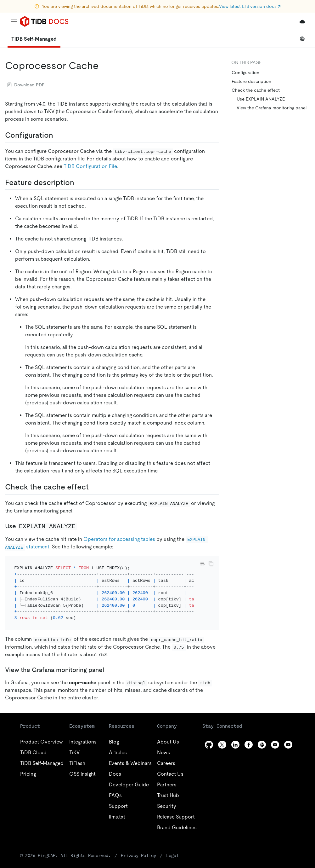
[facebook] (249, 736)
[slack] (262, 736)
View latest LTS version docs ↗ (250, 6)
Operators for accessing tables (119, 539)
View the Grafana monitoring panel (272, 108)
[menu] (14, 21)
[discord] (275, 736)
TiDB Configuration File (90, 166)
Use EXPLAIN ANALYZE (261, 99)
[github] (209, 736)
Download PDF (26, 85)
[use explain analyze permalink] (82, 526)
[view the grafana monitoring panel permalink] (109, 661)
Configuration (245, 72)
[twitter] (222, 736)
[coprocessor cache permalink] (104, 66)
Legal (172, 847)
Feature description (251, 81)
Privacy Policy (138, 847)
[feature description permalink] (79, 182)
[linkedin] (235, 736)
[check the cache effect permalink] (94, 487)
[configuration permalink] (58, 135)
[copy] (211, 564)
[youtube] (288, 736)
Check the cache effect (256, 90)
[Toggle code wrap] (202, 564)
